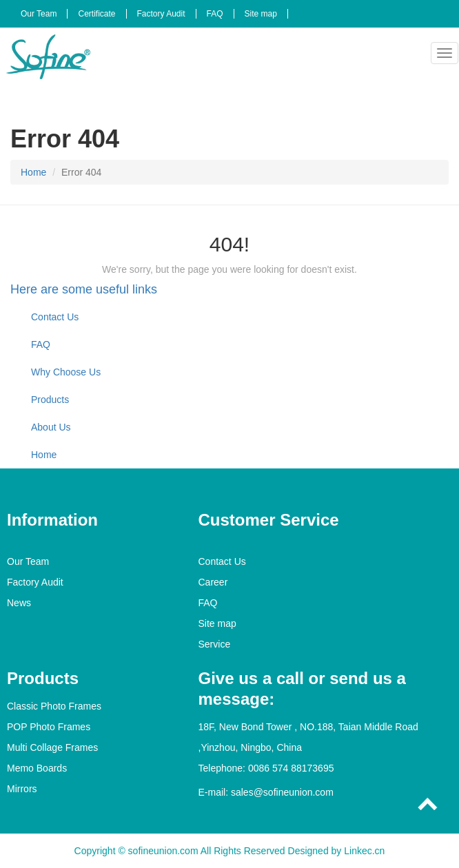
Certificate (96, 14)
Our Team (39, 14)
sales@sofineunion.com (282, 792)
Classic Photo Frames (54, 706)
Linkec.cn (364, 851)
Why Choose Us (66, 372)
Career (213, 582)
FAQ (215, 14)
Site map (261, 14)
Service (215, 644)
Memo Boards (37, 768)
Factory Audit (161, 14)
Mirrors (22, 789)
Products (50, 400)
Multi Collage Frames (52, 747)
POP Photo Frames (49, 727)
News (19, 603)
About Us (51, 427)
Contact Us (55, 317)
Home (33, 172)
